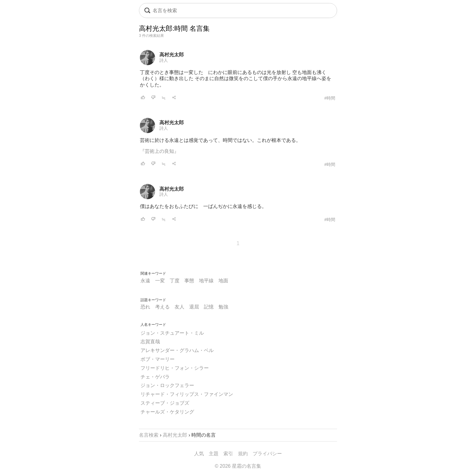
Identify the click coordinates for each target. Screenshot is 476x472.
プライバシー (267, 454)
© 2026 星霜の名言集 (238, 466)
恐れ (145, 307)
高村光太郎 (172, 55)
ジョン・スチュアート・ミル (172, 333)
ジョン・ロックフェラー (167, 385)
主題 (214, 454)
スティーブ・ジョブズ (165, 403)
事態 (189, 281)
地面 (223, 281)
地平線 (206, 281)
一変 (160, 281)
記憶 (209, 307)
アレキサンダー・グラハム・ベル (177, 350)
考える (162, 307)
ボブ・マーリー (158, 359)
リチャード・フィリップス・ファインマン (187, 394)
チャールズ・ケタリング (167, 412)
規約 (243, 454)
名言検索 (149, 435)
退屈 (194, 307)
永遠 (145, 281)
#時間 (330, 98)
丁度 (175, 281)
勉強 (223, 307)
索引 (228, 454)
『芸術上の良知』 (159, 151)
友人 (179, 307)
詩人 (164, 60)
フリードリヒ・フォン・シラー (175, 368)
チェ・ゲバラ (155, 377)
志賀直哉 (150, 342)
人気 (199, 454)
